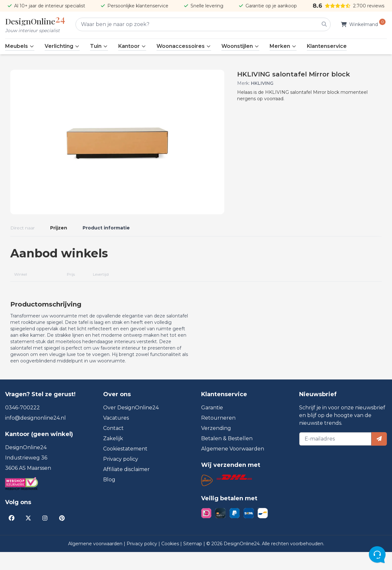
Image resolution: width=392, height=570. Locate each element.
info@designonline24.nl (36, 436)
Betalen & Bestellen (227, 456)
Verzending (216, 446)
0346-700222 (22, 426)
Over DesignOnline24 (131, 426)
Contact (113, 446)
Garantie (212, 426)
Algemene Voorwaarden (233, 467)
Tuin (99, 46)
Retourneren (218, 436)
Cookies (171, 562)
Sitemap (193, 562)
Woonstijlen (240, 46)
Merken (283, 46)
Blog (109, 498)
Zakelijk (113, 456)
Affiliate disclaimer (126, 487)
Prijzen (59, 228)
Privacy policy (121, 477)
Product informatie (106, 228)
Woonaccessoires (184, 46)
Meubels (20, 46)
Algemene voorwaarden (96, 562)
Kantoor (132, 46)
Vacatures (116, 436)
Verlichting (62, 46)
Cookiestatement (125, 467)
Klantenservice (327, 46)
